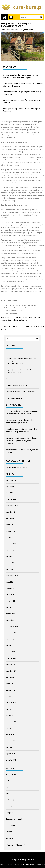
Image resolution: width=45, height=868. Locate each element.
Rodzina (9, 806)
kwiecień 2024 (11, 544)
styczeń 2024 (11, 563)
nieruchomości (28, 317)
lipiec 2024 (10, 525)
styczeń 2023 (11, 614)
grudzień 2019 (11, 760)
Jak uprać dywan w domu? (16, 308)
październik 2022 (12, 626)
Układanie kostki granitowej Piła (17, 468)
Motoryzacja (10, 800)
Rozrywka (9, 813)
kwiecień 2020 (11, 735)
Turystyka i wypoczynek (14, 819)
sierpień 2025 (11, 487)
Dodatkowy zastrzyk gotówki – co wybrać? (21, 392)
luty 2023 (9, 607)
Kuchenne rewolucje (13, 352)
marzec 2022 (11, 639)
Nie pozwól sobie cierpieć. (15, 379)
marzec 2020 (11, 741)
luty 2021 (9, 709)
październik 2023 (12, 576)
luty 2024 (9, 557)
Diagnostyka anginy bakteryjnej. (17, 385)
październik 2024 (12, 506)
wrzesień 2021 (11, 671)
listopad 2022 (11, 620)
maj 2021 (9, 696)
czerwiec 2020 (11, 722)
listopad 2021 (11, 665)
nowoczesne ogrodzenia (15, 399)
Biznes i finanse (11, 774)
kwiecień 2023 (11, 595)
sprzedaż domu (7, 320)
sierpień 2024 (11, 518)
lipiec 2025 (10, 493)
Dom (10, 317)
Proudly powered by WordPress (11, 864)
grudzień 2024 (11, 499)
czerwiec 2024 (11, 531)
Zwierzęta (9, 838)
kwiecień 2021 (11, 703)
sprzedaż (37, 317)
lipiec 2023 (10, 582)
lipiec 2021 (10, 684)
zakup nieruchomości (20, 320)
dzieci (20, 317)
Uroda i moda (11, 825)
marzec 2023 (11, 601)
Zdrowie (9, 832)
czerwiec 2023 (11, 588)
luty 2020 (9, 747)
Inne (8, 794)
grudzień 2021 (11, 658)
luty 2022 (9, 646)
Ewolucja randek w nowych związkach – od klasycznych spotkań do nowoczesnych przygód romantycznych (21, 361)
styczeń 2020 (11, 754)
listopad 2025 (11, 480)
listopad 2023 (11, 569)
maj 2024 (9, 537)
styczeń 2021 (11, 715)
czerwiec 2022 (11, 633)
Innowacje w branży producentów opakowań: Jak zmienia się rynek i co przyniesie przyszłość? (22, 441)
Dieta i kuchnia (11, 781)
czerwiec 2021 (11, 690)
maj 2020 (9, 728)
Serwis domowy (12, 313)
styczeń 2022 (11, 652)
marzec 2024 (11, 550)
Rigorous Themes (38, 864)
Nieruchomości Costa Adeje (16, 845)
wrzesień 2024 (11, 512)
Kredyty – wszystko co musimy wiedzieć (21, 305)
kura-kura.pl (30, 30)
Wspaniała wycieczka (14, 311)
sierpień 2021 (11, 677)
